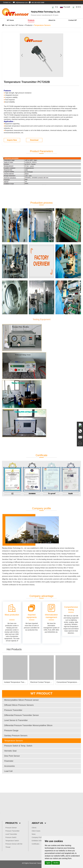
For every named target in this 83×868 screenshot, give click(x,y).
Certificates (35, 844)
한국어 (76, 7)
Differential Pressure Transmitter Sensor (22, 715)
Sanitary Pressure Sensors (16, 736)
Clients (34, 828)
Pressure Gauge (11, 730)
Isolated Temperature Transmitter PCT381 (20, 682)
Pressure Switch (11, 837)
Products (31, 20)
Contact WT (73, 20)
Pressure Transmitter (13, 710)
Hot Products (14, 649)
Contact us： (8, 2)
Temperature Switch (12, 841)
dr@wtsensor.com (22, 2)
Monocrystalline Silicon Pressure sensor (21, 700)
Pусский (65, 7)
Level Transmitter (11, 834)
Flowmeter (9, 761)
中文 (55, 7)
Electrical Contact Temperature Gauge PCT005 (48, 682)
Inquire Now (12, 140)
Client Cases (36, 831)
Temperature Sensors (42, 25)
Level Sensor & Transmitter (16, 720)
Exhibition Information (39, 841)
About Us (39, 823)
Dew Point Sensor (12, 756)
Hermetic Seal (10, 751)
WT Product (41, 693)
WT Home (10, 20)
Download (34, 140)
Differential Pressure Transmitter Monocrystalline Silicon (28, 725)
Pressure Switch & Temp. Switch (18, 746)
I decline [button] (56, 863)
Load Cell (8, 771)
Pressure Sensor (11, 828)
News (34, 834)
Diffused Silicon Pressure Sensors (19, 705)
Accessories (9, 766)
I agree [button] (48, 863)
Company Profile (37, 837)
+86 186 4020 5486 (37, 2)
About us (52, 20)
